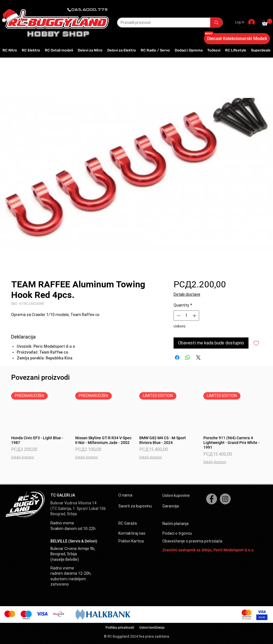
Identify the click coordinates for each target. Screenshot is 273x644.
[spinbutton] (186, 316)
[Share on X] (198, 357)
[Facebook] (212, 499)
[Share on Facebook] (177, 357)
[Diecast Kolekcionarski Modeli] (237, 39)
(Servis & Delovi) (83, 541)
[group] (136, 428)
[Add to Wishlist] (256, 343)
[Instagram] (225, 499)
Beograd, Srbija (64, 514)
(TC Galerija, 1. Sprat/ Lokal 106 (78, 509)
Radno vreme (62, 523)
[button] (267, 22)
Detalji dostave (187, 294)
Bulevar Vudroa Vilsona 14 (73, 503)
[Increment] (195, 316)
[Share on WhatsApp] (188, 357)
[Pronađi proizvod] (159, 23)
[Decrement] (178, 316)
